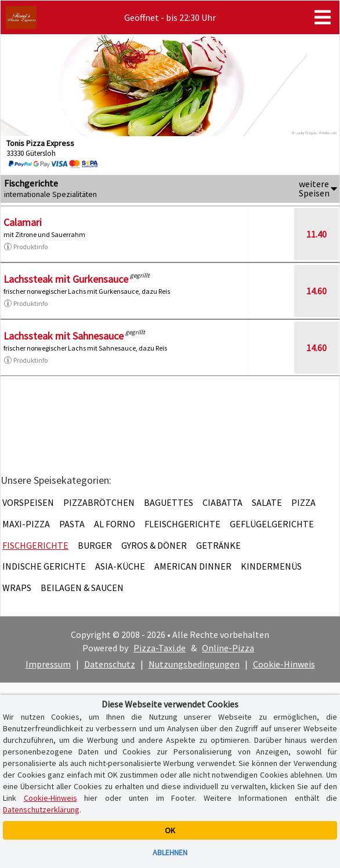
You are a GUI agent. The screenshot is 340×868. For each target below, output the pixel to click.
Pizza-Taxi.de (160, 648)
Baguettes (169, 502)
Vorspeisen (28, 502)
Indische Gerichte (44, 566)
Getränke (218, 545)
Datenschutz (110, 664)
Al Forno (115, 524)
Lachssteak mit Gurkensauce (66, 279)
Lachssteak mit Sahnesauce (64, 336)
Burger (95, 545)
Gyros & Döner (154, 545)
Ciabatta (223, 502)
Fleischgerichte (182, 524)
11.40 (317, 234)
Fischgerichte (35, 545)
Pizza (303, 502)
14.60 (317, 291)
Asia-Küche (120, 566)
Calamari (23, 222)
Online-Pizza (228, 648)
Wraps (17, 588)
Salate (267, 502)
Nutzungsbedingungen (194, 664)
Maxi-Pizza (26, 524)
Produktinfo (26, 247)
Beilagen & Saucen (82, 588)
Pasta (72, 524)
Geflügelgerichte (272, 524)
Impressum (48, 664)
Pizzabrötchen (99, 502)
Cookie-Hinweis (284, 664)
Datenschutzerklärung (41, 809)
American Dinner (193, 566)
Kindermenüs (271, 566)
